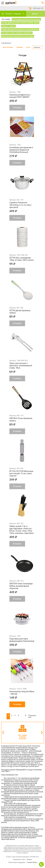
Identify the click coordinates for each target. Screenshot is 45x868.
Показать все (32, 716)
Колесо (30, 860)
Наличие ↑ (37, 47)
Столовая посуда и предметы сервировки (17, 33)
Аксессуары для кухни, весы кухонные (26, 19)
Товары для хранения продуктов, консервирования (20, 29)
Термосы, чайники (8, 26)
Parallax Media (32, 862)
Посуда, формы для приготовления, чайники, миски (20, 23)
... (22, 715)
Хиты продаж (8, 47)
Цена (28, 47)
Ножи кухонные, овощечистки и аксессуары (18, 36)
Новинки (19, 47)
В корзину (17, 704)
